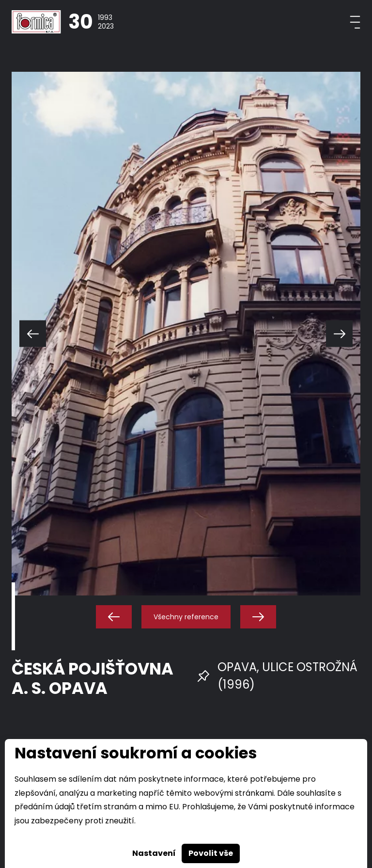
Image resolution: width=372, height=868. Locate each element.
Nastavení (154, 853)
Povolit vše (211, 853)
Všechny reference (186, 617)
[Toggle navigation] (355, 22)
